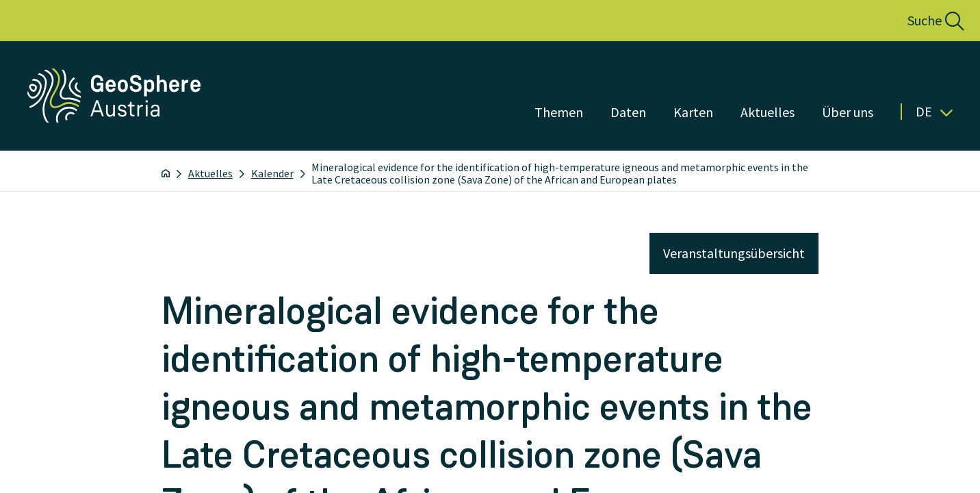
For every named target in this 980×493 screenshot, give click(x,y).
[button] (921, 21)
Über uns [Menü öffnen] (848, 112)
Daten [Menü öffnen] (628, 112)
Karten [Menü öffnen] (693, 112)
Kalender (272, 173)
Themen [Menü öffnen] (559, 112)
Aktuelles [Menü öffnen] (768, 112)
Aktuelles (210, 173)
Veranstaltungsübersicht (734, 253)
